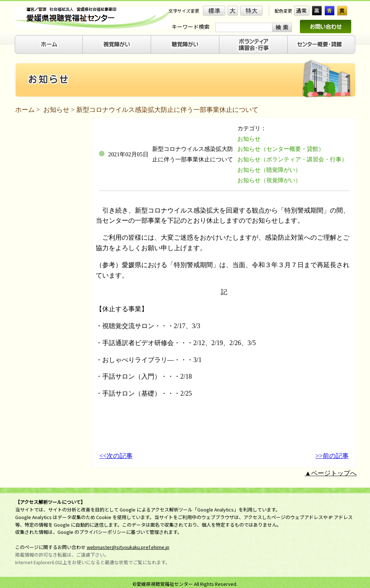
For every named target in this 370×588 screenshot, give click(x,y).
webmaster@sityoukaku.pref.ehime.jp (128, 547)
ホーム (25, 110)
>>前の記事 (332, 456)
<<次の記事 (116, 456)
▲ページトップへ (331, 473)
